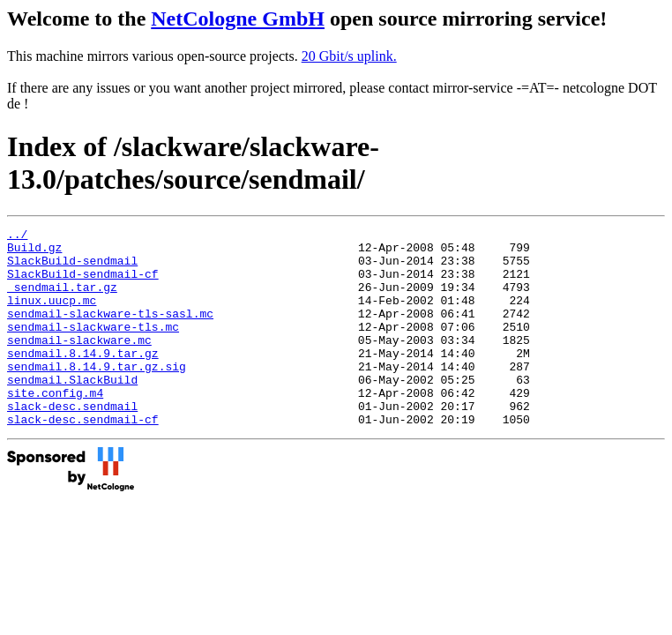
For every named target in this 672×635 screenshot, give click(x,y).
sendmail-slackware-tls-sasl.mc (110, 332)
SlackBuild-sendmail (72, 268)
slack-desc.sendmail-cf (83, 459)
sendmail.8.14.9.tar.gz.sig (97, 395)
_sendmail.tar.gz (62, 300)
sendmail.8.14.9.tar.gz (83, 379)
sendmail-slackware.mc (79, 363)
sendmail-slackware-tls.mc (93, 347)
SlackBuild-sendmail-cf (83, 284)
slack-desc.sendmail (72, 443)
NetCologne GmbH (238, 19)
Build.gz (34, 252)
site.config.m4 (55, 427)
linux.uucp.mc (52, 316)
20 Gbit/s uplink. (349, 56)
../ (17, 236)
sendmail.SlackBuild (72, 411)
